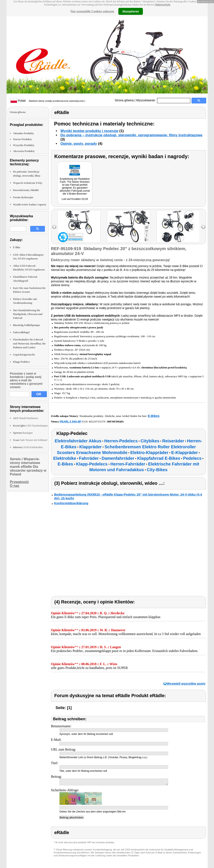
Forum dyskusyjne (23, 197)
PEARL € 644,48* (71, 421)
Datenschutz (163, 5)
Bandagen (23, 433)
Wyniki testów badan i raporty (30, 205)
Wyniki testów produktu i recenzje (90, 131)
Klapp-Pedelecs (21, 362)
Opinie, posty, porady (79, 144)
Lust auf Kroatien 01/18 (75, 199)
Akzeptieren (130, 11)
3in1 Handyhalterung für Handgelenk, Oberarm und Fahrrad (28, 314)
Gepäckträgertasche (24, 355)
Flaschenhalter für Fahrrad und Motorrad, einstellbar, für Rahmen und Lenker (29, 343)
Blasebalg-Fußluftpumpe (27, 325)
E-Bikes (154, 416)
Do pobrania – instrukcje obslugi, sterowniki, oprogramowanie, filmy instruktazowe (132, 135)
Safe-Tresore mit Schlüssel (30, 440)
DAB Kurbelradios (28, 447)
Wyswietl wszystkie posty (186, 683)
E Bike (17, 247)
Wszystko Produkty (24, 145)
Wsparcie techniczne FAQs (28, 183)
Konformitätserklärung (71, 503)
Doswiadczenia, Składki (26, 190)
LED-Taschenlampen (30, 426)
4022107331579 (97, 422)
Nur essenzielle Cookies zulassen (92, 11)
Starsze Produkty (23, 139)
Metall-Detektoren (26, 418)
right (203, 227)
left (54, 227)
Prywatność (19, 482)
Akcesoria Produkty (24, 151)
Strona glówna (124, 100)
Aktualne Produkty (24, 133)
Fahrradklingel (21, 332)
